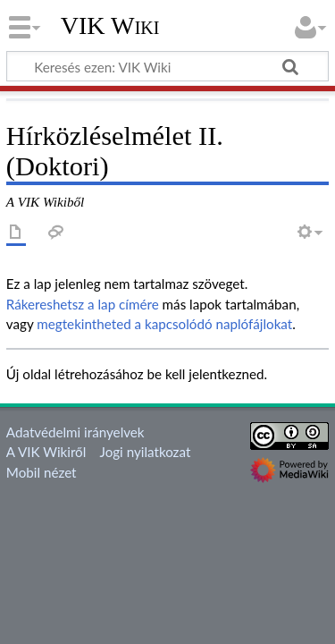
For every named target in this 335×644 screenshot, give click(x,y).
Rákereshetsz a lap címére (83, 304)
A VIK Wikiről (46, 452)
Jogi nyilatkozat (146, 452)
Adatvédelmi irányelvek (75, 432)
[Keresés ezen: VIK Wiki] (167, 66)
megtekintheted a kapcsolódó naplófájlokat (164, 324)
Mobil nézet (42, 472)
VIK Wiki (110, 26)
